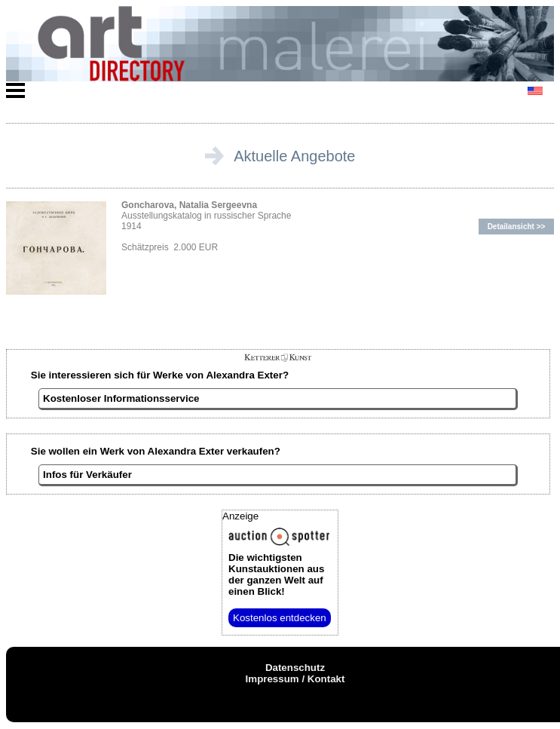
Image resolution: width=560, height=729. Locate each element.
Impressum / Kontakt (295, 679)
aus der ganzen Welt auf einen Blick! (276, 574)
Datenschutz (295, 668)
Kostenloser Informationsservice (121, 398)
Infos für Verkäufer (87, 475)
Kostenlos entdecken (280, 618)
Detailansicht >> (517, 227)
